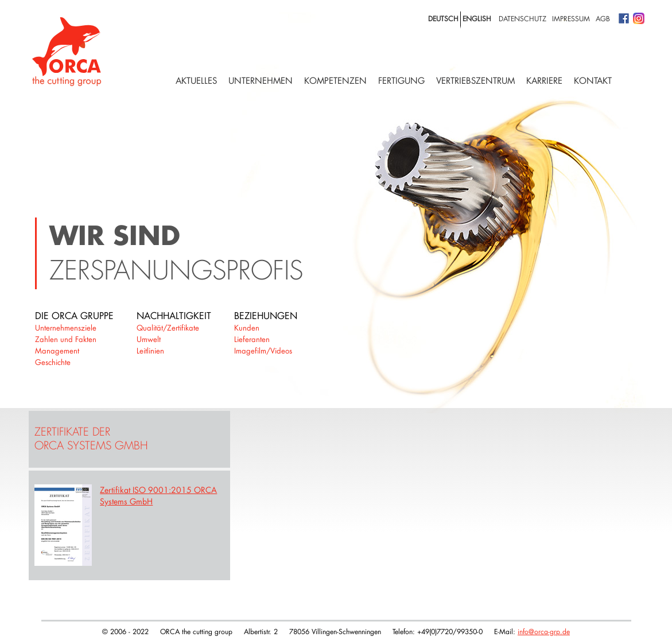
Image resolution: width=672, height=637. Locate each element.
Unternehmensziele (66, 328)
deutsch (443, 18)
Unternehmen (261, 81)
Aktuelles (196, 81)
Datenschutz (523, 18)
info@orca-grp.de (544, 631)
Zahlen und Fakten (66, 339)
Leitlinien (150, 351)
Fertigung (401, 81)
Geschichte (53, 362)
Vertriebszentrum (475, 81)
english (477, 18)
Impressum (571, 18)
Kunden (247, 328)
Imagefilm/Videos (263, 351)
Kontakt (593, 81)
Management (57, 351)
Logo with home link (67, 52)
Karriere (544, 81)
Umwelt (149, 339)
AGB (603, 18)
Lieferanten (252, 339)
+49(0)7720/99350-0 (450, 631)
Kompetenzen (335, 81)
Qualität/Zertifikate (168, 328)
